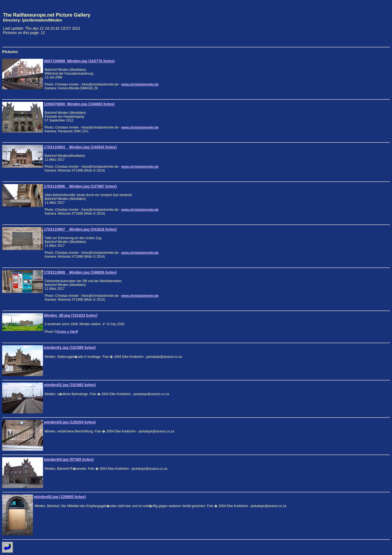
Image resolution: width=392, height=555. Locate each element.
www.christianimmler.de (140, 84)
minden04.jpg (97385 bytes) (69, 459)
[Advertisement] (365, 23)
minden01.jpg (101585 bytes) (70, 347)
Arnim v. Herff (67, 332)
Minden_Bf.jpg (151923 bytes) (71, 315)
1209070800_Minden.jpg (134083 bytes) (79, 104)
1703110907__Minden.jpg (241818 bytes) (80, 229)
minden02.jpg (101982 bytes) (70, 385)
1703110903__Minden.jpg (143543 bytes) (80, 147)
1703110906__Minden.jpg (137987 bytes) (80, 186)
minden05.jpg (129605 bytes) (60, 497)
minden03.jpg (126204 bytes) (70, 422)
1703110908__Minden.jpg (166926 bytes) (80, 272)
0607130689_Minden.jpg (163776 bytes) (79, 61)
